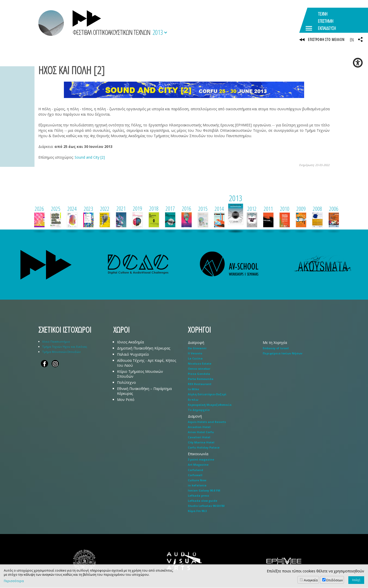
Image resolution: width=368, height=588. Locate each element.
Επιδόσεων (335, 580)
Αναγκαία (311, 580)
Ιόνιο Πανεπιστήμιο (56, 341)
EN (352, 40)
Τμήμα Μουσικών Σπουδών (61, 352)
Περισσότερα (14, 581)
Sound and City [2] (90, 157)
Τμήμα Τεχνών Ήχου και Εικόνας (65, 347)
